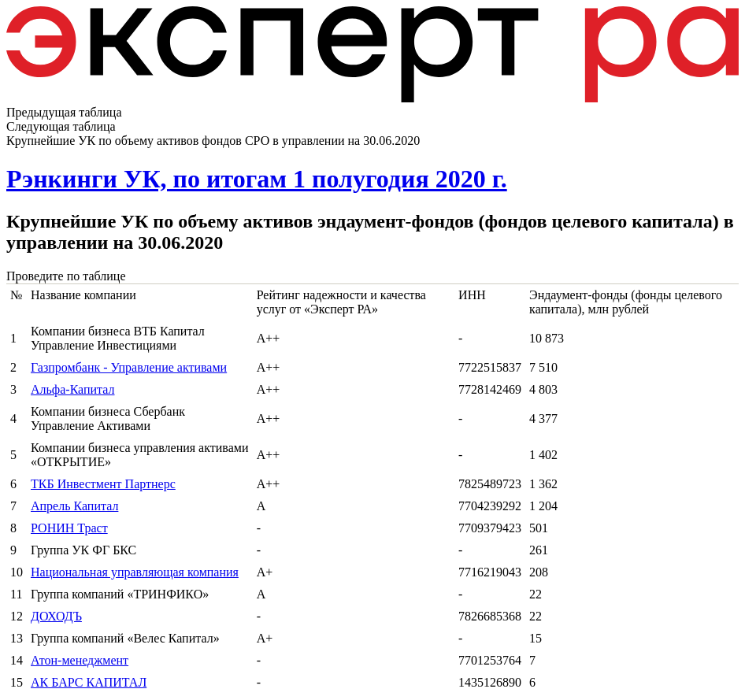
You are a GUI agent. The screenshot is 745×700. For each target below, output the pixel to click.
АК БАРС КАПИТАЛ (89, 682)
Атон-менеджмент (80, 660)
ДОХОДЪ (56, 616)
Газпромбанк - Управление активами (129, 367)
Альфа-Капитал (73, 389)
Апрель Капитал (74, 506)
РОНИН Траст (69, 528)
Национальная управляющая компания (135, 572)
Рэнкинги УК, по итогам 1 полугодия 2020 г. (257, 179)
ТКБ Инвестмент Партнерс (103, 484)
